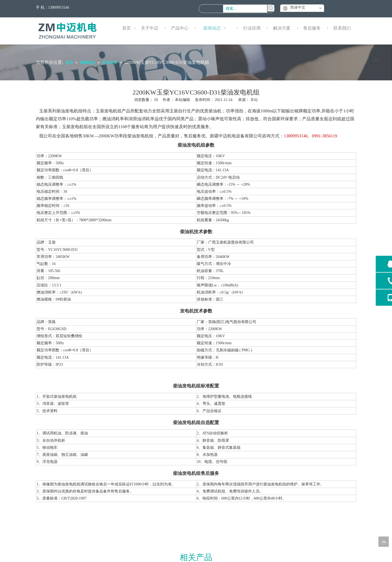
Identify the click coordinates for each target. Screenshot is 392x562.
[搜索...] (245, 9)
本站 (254, 100)
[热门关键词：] (271, 8)
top (384, 542)
